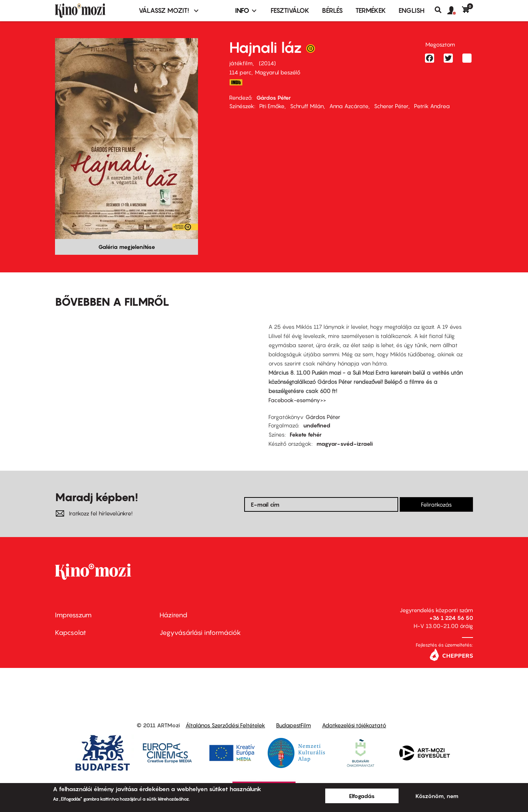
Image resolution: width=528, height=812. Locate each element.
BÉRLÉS (332, 10)
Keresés (441, 10)
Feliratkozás (436, 504)
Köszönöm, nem (437, 796)
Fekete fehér (306, 434)
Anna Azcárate (349, 106)
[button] (455, 11)
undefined (317, 425)
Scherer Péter (391, 106)
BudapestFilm (294, 725)
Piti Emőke (272, 106)
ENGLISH (412, 10)
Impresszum (73, 615)
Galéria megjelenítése (127, 247)
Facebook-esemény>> (297, 400)
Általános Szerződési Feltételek (225, 725)
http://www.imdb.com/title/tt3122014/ (236, 82)
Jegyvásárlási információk (200, 633)
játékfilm (241, 63)
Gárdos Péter (274, 98)
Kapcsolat (71, 633)
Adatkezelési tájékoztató (354, 725)
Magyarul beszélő (278, 72)
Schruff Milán (307, 106)
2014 (267, 63)
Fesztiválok (290, 10)
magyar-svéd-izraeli (345, 444)
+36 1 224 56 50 (451, 618)
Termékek (371, 10)
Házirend (173, 615)
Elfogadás (362, 796)
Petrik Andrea (432, 106)
